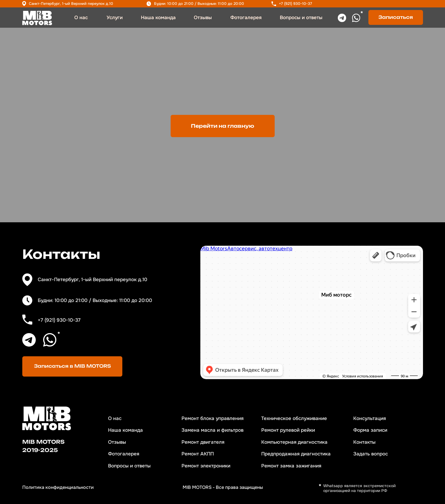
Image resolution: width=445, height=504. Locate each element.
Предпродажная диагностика (296, 454)
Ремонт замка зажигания (291, 466)
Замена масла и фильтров (212, 430)
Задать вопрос (371, 454)
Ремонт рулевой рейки (288, 430)
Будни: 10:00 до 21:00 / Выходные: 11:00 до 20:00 (199, 4)
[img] (37, 18)
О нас (81, 18)
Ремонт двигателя (203, 442)
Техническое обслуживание (294, 418)
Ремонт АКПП (198, 454)
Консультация (370, 418)
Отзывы (203, 18)
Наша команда (158, 18)
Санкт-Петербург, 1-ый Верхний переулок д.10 (71, 4)
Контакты (364, 442)
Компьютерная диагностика (294, 442)
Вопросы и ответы (301, 18)
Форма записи (370, 430)
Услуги (115, 18)
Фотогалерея (246, 18)
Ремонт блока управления (212, 418)
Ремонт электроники (206, 466)
